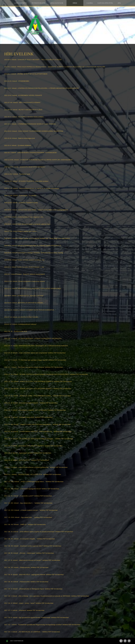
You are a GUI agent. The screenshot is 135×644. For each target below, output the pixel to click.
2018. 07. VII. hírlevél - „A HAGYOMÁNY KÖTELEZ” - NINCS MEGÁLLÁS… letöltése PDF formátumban (38, 432)
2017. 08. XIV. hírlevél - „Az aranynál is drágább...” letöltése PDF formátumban (30, 539)
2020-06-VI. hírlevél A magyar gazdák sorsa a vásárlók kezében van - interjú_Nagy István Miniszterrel (37, 238)
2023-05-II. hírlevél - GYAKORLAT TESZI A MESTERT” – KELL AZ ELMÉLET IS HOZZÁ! (33, 60)
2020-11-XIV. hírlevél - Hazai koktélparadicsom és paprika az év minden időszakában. (32, 188)
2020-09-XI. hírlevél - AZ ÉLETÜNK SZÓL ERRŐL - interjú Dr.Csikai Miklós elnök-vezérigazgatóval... (37, 210)
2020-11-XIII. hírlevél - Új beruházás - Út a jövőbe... (21, 196)
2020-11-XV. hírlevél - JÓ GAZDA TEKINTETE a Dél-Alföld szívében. (26, 181)
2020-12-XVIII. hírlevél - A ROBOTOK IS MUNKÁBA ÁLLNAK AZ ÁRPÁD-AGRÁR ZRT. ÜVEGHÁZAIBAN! (38, 160)
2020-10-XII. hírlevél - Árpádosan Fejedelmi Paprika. (21, 203)
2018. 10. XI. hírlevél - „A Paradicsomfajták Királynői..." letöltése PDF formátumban (31, 403)
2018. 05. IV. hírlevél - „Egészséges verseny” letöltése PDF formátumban (28, 453)
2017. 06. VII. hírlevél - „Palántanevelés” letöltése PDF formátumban (26, 582)
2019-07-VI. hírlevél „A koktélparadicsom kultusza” (20, 324)
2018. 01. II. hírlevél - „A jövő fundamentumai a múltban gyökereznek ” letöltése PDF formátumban (36, 467)
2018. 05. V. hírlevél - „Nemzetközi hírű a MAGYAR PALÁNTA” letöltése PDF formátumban (33, 446)
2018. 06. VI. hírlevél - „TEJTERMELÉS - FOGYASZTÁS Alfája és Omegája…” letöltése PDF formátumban (39, 439)
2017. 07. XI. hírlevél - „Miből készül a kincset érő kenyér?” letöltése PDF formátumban (32, 560)
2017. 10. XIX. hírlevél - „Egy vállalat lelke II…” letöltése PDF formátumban (28, 503)
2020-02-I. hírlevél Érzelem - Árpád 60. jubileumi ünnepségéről (24, 274)
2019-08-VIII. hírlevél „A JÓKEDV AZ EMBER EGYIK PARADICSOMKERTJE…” (30, 310)
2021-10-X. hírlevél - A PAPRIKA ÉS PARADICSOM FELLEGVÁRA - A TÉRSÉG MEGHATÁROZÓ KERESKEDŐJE (41, 88)
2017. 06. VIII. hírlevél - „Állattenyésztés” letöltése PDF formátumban (26, 567)
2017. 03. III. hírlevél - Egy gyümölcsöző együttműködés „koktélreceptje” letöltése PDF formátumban (36, 617)
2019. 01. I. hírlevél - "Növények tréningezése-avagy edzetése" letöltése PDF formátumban (34, 367)
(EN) (119, 3)
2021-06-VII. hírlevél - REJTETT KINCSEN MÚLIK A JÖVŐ (23, 110)
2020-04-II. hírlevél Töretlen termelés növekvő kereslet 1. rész (24, 267)
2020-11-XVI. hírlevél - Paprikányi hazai (17, 174)
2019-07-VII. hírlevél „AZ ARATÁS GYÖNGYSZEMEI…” (22, 317)
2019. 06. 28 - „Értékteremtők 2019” (16, 331)
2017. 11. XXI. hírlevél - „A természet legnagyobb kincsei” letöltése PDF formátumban (32, 489)
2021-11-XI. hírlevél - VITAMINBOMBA (17, 81)
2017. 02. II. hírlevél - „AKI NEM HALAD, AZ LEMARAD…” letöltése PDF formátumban (32, 632)
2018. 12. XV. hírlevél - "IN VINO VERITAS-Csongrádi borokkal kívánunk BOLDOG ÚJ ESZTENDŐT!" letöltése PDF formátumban (46, 374)
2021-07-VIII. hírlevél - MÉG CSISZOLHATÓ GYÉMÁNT (22, 103)
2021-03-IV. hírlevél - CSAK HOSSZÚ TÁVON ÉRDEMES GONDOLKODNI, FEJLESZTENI (34, 131)
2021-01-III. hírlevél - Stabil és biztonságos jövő (20, 138)
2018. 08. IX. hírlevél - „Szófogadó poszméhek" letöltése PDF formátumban (28, 417)
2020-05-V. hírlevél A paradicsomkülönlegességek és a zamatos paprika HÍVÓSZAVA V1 (33, 246)
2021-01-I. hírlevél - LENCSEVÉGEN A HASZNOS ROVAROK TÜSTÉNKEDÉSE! (31, 153)
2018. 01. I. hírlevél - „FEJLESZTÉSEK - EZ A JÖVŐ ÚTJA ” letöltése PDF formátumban (33, 474)
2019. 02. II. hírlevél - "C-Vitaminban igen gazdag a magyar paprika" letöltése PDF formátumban (35, 360)
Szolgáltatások (57, 3)
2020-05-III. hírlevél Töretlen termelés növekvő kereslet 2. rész (24, 260)
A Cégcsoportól (21, 3)
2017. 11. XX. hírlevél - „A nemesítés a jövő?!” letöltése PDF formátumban (28, 496)
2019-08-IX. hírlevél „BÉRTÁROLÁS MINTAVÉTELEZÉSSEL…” (25, 303)
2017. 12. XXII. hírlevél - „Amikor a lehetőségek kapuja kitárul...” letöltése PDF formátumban (34, 482)
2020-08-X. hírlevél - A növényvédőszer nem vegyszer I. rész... (24, 217)
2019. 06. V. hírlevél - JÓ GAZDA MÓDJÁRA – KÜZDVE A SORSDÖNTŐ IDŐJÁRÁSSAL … (34, 339)
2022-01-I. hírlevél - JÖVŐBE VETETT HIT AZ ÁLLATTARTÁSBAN (26, 74)
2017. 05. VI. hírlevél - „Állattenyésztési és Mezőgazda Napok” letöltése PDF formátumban (33, 589)
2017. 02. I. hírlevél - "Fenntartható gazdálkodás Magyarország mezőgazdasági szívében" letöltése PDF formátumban (42, 625)
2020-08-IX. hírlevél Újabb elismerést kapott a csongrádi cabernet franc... (28, 224)
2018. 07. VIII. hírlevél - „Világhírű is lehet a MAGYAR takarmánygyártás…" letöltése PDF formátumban (37, 424)
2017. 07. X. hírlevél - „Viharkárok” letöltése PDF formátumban (24, 610)
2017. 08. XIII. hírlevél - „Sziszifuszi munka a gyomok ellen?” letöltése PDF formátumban (33, 546)
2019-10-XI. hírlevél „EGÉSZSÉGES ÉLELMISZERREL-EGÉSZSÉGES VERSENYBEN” (33, 288)
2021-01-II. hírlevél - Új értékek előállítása (18, 145)
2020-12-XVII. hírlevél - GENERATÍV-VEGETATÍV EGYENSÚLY (25, 167)
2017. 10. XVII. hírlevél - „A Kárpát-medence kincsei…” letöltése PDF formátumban (31, 510)
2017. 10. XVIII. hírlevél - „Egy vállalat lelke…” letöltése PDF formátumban (28, 517)
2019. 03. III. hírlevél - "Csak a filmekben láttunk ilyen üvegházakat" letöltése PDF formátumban (35, 353)
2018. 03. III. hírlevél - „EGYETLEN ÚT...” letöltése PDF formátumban (27, 460)
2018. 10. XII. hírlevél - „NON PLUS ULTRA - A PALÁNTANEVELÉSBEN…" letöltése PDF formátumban (38, 396)
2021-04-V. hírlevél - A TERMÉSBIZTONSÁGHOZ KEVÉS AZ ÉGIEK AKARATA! (30, 124)
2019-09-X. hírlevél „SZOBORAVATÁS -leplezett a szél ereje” (24, 296)
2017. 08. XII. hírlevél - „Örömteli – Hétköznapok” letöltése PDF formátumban (29, 553)
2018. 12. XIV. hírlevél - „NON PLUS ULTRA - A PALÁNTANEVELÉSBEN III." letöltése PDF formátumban (38, 381)
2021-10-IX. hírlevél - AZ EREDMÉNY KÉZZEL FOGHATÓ (23, 95)
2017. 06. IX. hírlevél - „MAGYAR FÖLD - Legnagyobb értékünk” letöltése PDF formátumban (34, 575)
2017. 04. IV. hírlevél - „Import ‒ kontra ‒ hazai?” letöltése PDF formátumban (29, 603)
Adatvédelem (19, 641)
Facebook (125, 641)
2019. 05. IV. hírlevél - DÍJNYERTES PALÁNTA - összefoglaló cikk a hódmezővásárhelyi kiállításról (36, 346)
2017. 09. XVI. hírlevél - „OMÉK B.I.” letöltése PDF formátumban (25, 524)
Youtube (129, 641)
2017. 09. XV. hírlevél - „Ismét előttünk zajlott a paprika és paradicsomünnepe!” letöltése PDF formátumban (39, 532)
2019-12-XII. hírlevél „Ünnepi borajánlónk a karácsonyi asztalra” (25, 281)
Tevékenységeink (39, 3)
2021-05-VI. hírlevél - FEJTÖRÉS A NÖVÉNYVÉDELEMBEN (24, 117)
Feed (121, 641)
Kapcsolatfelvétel (105, 3)
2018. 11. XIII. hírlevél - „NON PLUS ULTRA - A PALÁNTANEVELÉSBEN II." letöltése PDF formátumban (38, 389)
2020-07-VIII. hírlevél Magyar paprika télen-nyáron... (21, 231)
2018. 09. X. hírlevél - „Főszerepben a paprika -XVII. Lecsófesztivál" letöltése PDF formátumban (35, 410)
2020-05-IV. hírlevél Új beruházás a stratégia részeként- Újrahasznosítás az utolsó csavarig (34, 253)
